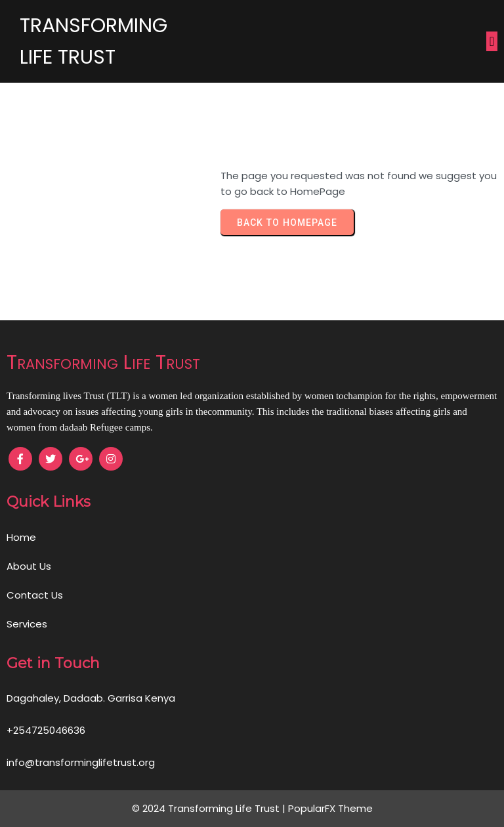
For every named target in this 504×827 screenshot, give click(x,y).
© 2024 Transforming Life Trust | (210, 808)
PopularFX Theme (330, 808)
